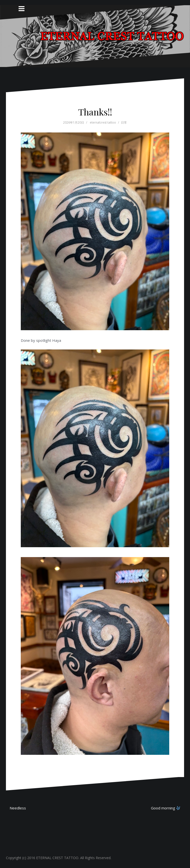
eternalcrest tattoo (103, 122)
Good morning (166, 808)
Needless (18, 808)
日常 (124, 122)
